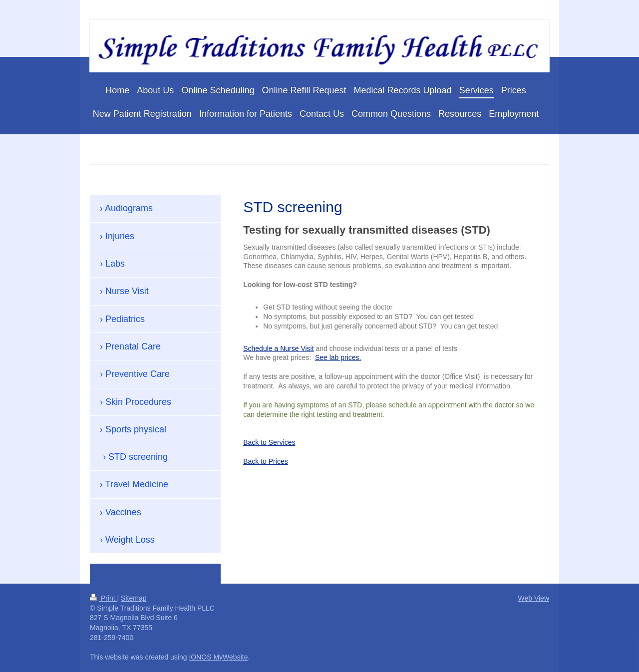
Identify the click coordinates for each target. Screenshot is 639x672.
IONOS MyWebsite (218, 657)
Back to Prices (265, 461)
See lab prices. (338, 357)
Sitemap (134, 598)
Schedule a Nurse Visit (278, 348)
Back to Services (269, 442)
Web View (533, 598)
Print (104, 598)
